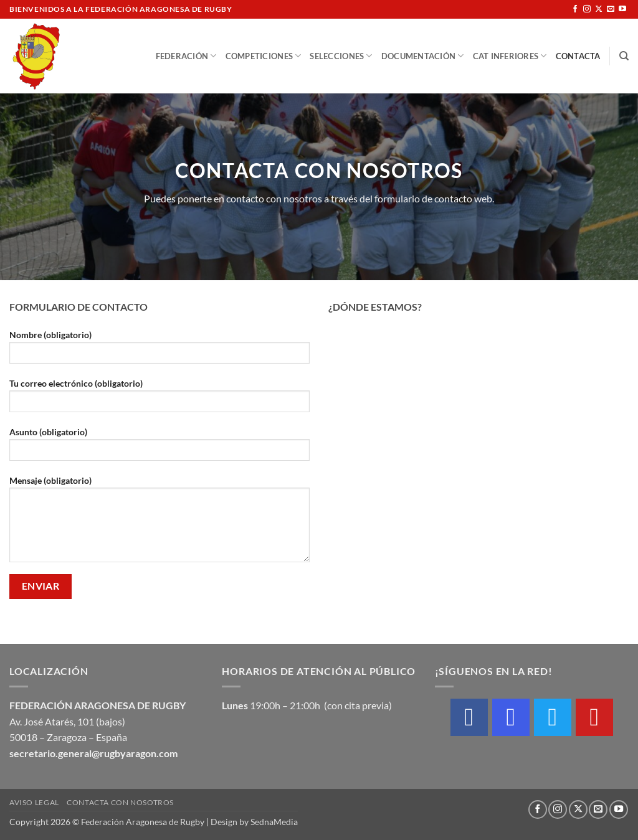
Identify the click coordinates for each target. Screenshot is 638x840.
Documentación (423, 56)
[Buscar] (624, 56)
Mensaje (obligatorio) (159, 523)
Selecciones (341, 56)
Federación (186, 56)
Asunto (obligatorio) (159, 448)
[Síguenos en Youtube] (622, 9)
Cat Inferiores (510, 56)
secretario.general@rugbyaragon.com (93, 753)
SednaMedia (274, 822)
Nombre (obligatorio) (159, 351)
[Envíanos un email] (611, 9)
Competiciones (264, 56)
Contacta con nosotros (120, 802)
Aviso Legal (34, 802)
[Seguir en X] (599, 9)
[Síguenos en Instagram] (587, 9)
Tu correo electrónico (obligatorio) (159, 399)
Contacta (578, 56)
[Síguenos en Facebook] (575, 9)
